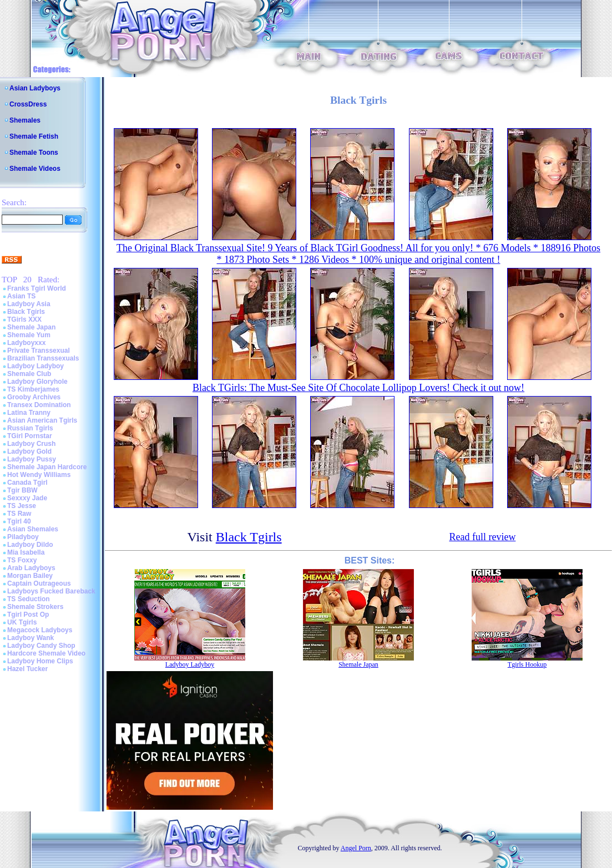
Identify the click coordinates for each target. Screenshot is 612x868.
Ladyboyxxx (26, 343)
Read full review (482, 537)
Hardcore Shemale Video (46, 653)
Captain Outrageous (39, 583)
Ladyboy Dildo (30, 545)
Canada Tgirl (27, 483)
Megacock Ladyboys (40, 630)
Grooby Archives (34, 397)
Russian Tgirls (30, 428)
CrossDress (28, 104)
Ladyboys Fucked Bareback (51, 591)
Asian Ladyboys (35, 88)
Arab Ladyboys (31, 568)
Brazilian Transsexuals (43, 358)
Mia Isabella (26, 552)
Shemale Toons (34, 153)
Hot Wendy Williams (39, 475)
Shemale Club (29, 374)
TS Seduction (29, 599)
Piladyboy (23, 537)
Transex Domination (39, 405)
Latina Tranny (29, 413)
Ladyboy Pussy (32, 459)
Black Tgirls (26, 312)
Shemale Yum (29, 335)
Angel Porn (356, 848)
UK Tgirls (22, 622)
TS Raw (19, 514)
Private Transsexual (39, 351)
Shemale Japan (31, 327)
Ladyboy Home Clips (40, 661)
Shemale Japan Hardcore (47, 467)
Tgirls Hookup (527, 664)
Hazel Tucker (27, 669)
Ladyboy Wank (31, 638)
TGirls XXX (24, 319)
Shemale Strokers (35, 607)
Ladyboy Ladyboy (36, 366)
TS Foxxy (22, 560)
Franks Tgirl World (37, 288)
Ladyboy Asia (29, 304)
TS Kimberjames (33, 389)
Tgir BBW (22, 490)
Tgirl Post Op (28, 615)
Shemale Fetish (34, 136)
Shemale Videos (35, 169)
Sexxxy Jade (27, 498)
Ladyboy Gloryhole (37, 382)
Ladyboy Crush (31, 444)
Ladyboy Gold (29, 451)
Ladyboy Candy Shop (41, 646)
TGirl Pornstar (30, 436)
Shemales (25, 120)
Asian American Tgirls (42, 420)
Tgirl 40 (19, 521)
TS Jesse (22, 506)
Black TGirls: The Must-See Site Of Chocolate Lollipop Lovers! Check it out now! (358, 388)
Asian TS (21, 296)
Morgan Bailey (30, 576)
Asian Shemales (33, 529)
